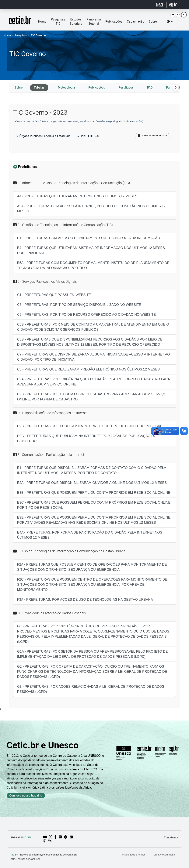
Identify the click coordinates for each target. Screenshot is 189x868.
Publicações (114, 22)
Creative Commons (164, 855)
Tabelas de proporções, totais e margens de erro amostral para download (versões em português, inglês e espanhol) (78, 121)
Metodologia (66, 88)
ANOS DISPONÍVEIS (152, 135)
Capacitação (136, 22)
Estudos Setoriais (76, 22)
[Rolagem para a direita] (175, 88)
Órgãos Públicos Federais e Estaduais (43, 136)
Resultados (126, 88)
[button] (170, 22)
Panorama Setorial (94, 22)
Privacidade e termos (134, 855)
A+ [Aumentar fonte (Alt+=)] (173, 15)
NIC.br (26, 837)
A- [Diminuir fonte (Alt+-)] (178, 15)
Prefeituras (89, 136)
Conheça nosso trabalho (26, 795)
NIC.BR (14, 855)
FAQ (150, 88)
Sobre (153, 22)
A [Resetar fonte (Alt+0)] (184, 15)
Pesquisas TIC (58, 22)
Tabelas (39, 88)
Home (42, 22)
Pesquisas (21, 35)
